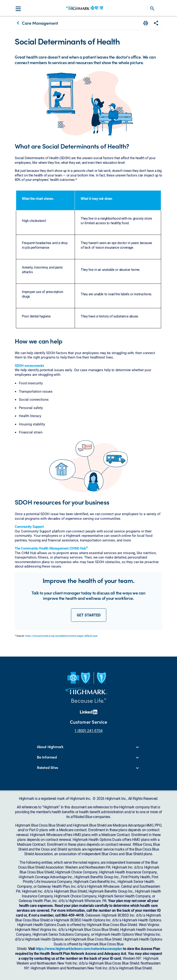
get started (89, 615)
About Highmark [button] (50, 747)
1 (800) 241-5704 (88, 731)
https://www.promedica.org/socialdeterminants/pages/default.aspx (61, 636)
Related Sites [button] (47, 768)
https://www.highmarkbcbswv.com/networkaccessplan (79, 949)
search (152, 9)
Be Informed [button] (47, 757)
